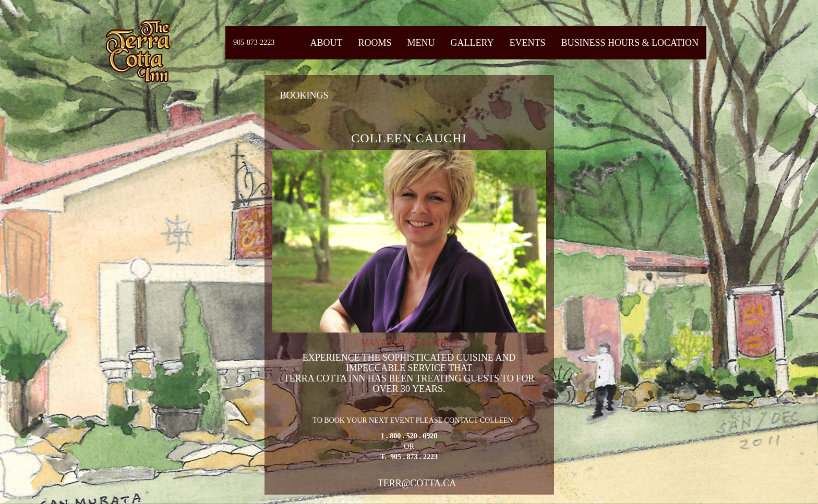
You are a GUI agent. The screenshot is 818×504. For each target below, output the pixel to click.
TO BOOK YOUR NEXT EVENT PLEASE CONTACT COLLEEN (409, 439)
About (326, 43)
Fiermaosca (137, 51)
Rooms (375, 43)
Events (527, 43)
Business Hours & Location (630, 43)
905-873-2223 (254, 42)
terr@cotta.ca (417, 483)
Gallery (472, 43)
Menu (421, 43)
